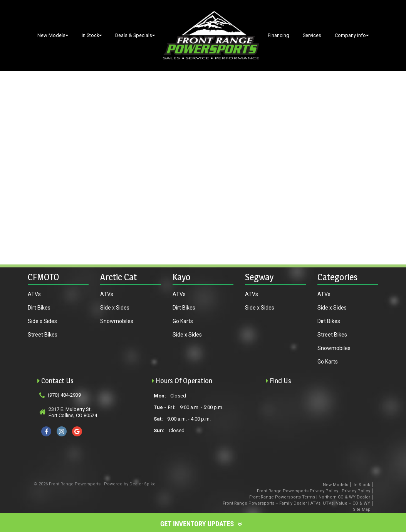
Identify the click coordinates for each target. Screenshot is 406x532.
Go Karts (183, 321)
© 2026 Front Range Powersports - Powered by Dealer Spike (95, 484)
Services (312, 35)
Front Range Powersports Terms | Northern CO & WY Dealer (310, 497)
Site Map (362, 509)
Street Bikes (43, 335)
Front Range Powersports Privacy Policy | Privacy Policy (314, 491)
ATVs (34, 294)
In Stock (92, 35)
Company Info (352, 35)
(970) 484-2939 (64, 395)
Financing (278, 35)
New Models (53, 35)
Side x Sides (42, 321)
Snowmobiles (117, 321)
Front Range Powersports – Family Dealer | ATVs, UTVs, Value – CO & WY (296, 503)
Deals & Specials (135, 35)
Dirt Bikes (39, 308)
